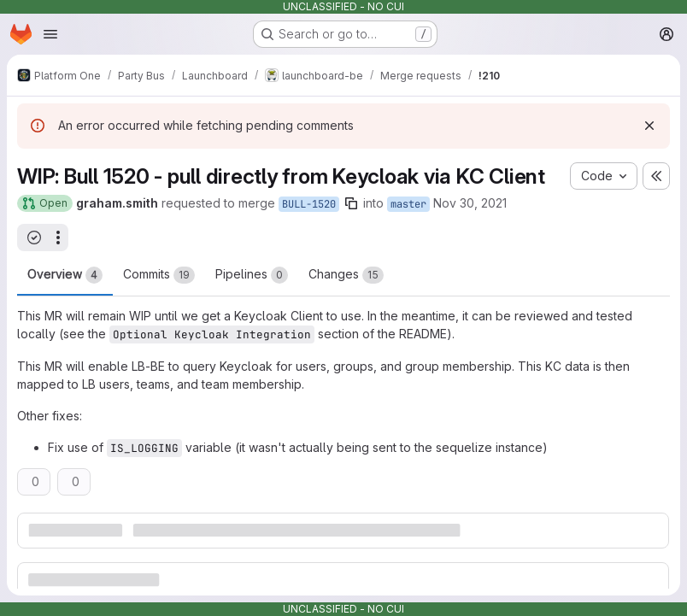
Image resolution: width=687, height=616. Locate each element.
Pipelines (252, 275)
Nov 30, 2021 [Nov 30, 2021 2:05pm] (470, 203)
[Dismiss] (649, 126)
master (408, 204)
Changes (346, 275)
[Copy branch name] (351, 203)
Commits (159, 275)
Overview (65, 275)
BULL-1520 (309, 204)
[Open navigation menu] (50, 34)
